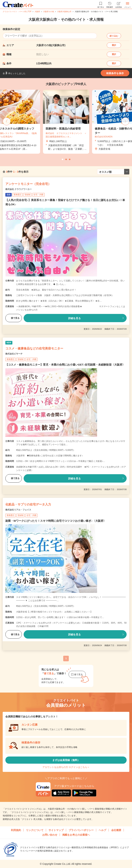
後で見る (14, 318)
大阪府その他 (49, 12)
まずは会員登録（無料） (66, 760)
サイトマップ (56, 830)
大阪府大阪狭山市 (64, 12)
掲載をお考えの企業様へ (76, 835)
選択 (114, 45)
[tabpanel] (66, 122)
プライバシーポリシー (81, 830)
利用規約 (16, 830)
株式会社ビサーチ (14, 354)
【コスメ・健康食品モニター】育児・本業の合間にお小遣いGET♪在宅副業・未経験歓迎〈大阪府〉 (65, 365)
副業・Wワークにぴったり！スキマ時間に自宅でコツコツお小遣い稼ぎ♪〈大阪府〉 (56, 521)
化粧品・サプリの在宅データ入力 (28, 504)
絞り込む (114, 36)
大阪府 (37, 12)
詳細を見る (75, 318)
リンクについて (35, 830)
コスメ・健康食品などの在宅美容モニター (34, 349)
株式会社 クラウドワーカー (19, 189)
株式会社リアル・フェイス (18, 510)
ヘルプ (102, 830)
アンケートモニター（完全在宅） (28, 184)
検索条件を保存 (115, 73)
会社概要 (116, 830)
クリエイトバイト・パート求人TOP (17, 12)
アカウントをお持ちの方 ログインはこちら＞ (66, 767)
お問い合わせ (50, 835)
